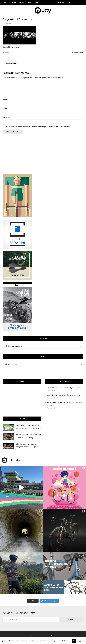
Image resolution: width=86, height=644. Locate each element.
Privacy (46, 636)
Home (33, 636)
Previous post (12, 63)
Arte (30, 2)
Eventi (22, 2)
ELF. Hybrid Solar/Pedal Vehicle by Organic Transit (63, 388)
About (39, 636)
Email (5, 108)
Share (6, 52)
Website (6, 117)
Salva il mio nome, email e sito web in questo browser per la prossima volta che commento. (38, 126)
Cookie (53, 636)
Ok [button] (74, 641)
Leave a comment (78, 52)
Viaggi (13, 2)
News (37, 2)
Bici (6, 2)
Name (5, 99)
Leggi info (81, 641)
